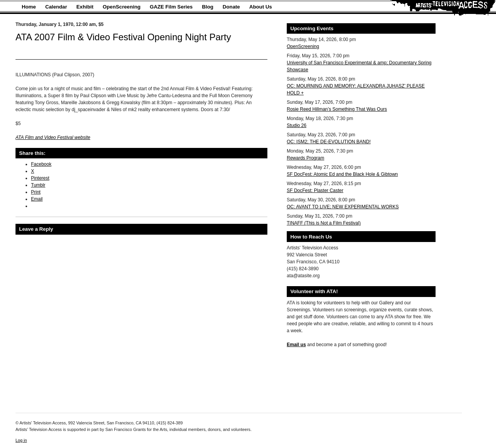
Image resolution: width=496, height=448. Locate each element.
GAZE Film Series (171, 7)
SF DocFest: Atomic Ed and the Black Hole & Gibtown (342, 174)
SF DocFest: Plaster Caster (315, 191)
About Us (261, 7)
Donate (232, 7)
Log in (21, 440)
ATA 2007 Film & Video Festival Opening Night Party (123, 37)
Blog (208, 7)
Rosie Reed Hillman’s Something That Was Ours (337, 109)
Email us (296, 345)
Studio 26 (297, 125)
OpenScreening (121, 7)
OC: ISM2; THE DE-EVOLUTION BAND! (329, 142)
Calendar (56, 7)
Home (29, 7)
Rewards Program (306, 158)
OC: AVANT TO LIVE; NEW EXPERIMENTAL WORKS (343, 207)
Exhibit (85, 7)
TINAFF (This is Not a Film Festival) (324, 223)
